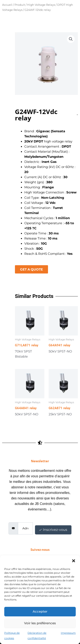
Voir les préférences (40, 623)
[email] (25, 528)
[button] (74, 561)
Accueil (7, 5)
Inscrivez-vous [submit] (53, 530)
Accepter (40, 611)
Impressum (68, 633)
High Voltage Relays (41, 5)
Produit (20, 5)
